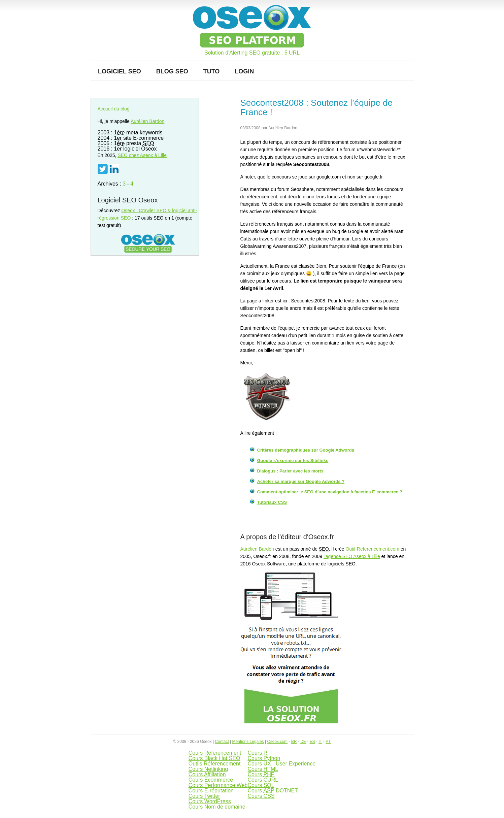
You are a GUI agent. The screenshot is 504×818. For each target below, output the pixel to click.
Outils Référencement (215, 764)
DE (303, 742)
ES (312, 742)
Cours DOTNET (273, 791)
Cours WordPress (210, 801)
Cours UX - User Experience (281, 764)
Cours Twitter (204, 796)
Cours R (257, 753)
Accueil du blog (114, 109)
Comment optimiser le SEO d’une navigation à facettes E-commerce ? (330, 492)
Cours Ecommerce (211, 780)
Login (244, 71)
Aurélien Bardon (257, 549)
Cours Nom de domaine (217, 807)
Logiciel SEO (120, 71)
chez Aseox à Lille (142, 155)
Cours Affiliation (207, 774)
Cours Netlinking (208, 769)
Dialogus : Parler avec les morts (290, 471)
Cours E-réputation (211, 791)
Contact (222, 742)
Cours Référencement (215, 753)
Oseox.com (277, 742)
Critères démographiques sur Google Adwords (306, 450)
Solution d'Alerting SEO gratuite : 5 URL (252, 53)
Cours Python (264, 758)
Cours (263, 769)
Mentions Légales (248, 742)
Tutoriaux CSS (272, 502)
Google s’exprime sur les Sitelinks (293, 461)
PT (328, 742)
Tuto (212, 71)
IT (320, 742)
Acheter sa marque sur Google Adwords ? (301, 481)
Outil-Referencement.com (372, 549)
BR (294, 742)
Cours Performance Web (218, 785)
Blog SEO (172, 71)
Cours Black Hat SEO (214, 758)
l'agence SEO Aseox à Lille (352, 556)
